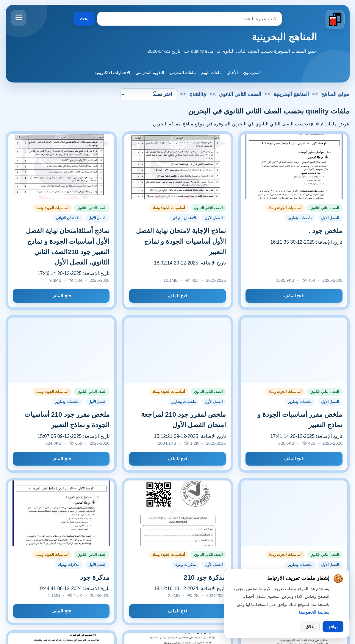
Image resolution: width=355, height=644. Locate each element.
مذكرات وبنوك (185, 565)
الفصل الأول (330, 218)
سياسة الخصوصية (314, 612)
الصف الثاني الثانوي (240, 94)
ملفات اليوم (211, 73)
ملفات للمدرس (183, 73)
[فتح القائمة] (19, 18)
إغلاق (310, 627)
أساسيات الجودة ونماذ (285, 208)
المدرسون (252, 73)
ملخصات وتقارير (300, 218)
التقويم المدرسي (150, 73)
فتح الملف (294, 296)
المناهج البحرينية (284, 37)
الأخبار (232, 73)
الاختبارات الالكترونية (112, 73)
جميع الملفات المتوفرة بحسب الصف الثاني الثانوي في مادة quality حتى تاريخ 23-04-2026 (232, 51)
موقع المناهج (335, 94)
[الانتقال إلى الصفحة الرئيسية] (335, 20)
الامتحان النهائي (184, 218)
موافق (333, 627)
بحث (84, 19)
